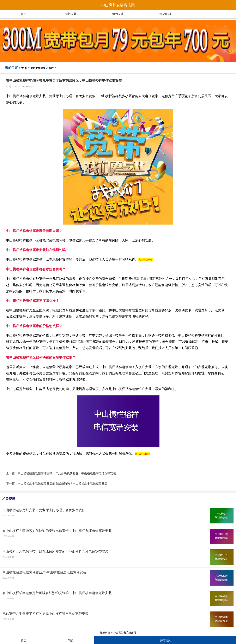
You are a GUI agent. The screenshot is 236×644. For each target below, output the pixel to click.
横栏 (51, 68)
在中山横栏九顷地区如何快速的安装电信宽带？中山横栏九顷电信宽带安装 (57, 531)
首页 (24, 14)
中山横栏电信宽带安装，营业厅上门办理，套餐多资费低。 (46, 510)
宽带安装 (71, 14)
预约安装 (118, 14)
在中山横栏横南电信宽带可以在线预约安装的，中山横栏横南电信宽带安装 (57, 593)
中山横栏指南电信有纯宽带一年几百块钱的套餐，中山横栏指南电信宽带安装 (67, 473)
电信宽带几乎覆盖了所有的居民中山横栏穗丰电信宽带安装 (46, 614)
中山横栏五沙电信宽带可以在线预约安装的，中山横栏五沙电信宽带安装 (55, 552)
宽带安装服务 (38, 68)
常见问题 (165, 14)
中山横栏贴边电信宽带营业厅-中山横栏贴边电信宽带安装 (44, 572)
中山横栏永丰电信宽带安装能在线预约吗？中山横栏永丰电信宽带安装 (62, 484)
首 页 (24, 68)
